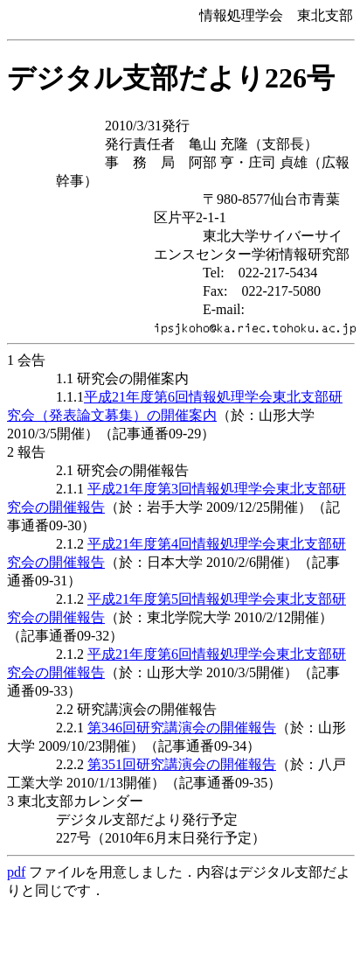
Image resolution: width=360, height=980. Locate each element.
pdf (16, 872)
